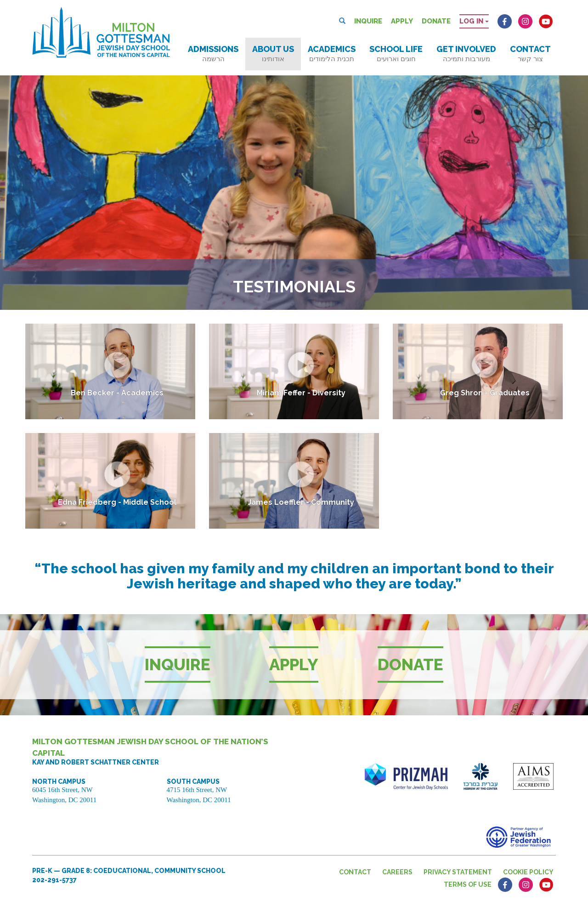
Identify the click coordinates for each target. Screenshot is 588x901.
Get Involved (466, 54)
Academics (332, 54)
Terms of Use (468, 884)
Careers (397, 872)
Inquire (368, 21)
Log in (474, 21)
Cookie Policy (528, 872)
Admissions (213, 54)
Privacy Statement (458, 872)
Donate (436, 21)
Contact (530, 54)
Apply (402, 21)
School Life (396, 54)
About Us (273, 54)
